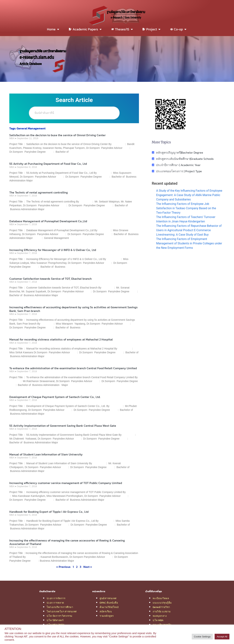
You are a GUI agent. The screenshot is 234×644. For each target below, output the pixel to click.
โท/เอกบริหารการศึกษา (60, 607)
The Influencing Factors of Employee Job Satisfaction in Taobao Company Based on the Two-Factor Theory (186, 208)
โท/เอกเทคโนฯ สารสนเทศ (62, 611)
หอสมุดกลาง (160, 616)
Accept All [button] (222, 637)
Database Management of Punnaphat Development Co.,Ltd (48, 221)
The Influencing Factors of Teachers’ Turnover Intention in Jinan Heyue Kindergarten (186, 219)
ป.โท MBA (158, 620)
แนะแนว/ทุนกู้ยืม (162, 603)
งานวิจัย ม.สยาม (162, 611)
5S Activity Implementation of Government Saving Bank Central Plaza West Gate (63, 426)
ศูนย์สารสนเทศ (108, 598)
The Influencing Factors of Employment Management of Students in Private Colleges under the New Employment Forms (189, 243)
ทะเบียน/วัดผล (161, 598)
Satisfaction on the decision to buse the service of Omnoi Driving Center (57, 135)
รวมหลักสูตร (107, 616)
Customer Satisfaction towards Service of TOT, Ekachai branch (50, 279)
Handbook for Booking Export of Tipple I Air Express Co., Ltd (49, 512)
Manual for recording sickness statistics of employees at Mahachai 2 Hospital (61, 339)
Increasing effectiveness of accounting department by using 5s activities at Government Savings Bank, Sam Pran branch (73, 309)
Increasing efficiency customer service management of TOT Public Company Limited (66, 483)
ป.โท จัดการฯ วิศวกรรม (60, 616)
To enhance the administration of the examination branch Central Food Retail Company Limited (73, 368)
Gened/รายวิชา (161, 607)
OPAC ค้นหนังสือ (109, 603)
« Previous (63, 567)
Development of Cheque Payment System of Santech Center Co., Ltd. (55, 397)
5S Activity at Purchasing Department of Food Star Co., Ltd (48, 164)
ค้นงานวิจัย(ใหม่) (109, 607)
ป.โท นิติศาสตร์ (55, 620)
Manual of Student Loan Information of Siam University (46, 454)
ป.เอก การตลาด (55, 603)
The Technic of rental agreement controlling (39, 192)
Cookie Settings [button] (202, 637)
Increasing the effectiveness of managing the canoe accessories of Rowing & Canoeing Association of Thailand (67, 542)
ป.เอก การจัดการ (56, 598)
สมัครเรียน (106, 611)
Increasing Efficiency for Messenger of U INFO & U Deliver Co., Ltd (53, 250)
